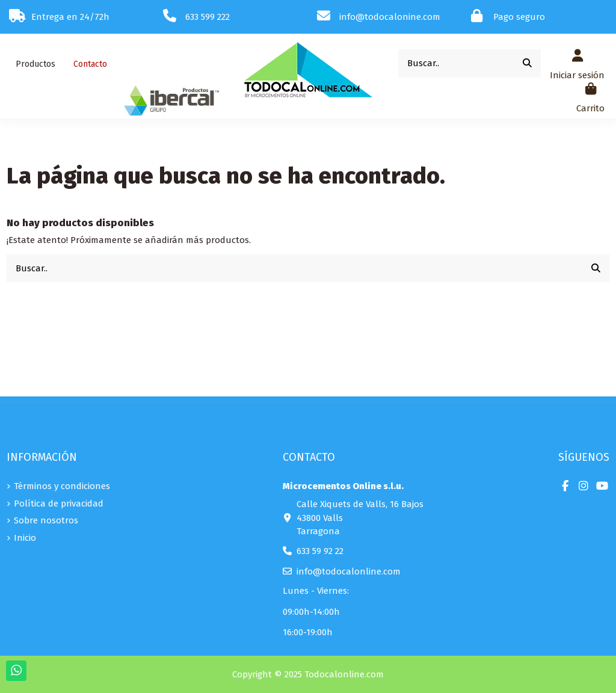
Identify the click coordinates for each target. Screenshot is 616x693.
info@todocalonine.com (390, 17)
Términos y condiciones (62, 486)
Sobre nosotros (46, 520)
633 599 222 (208, 17)
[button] (35, 64)
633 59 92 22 (320, 551)
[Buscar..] (527, 63)
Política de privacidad (59, 504)
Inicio (25, 538)
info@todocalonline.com (349, 571)
